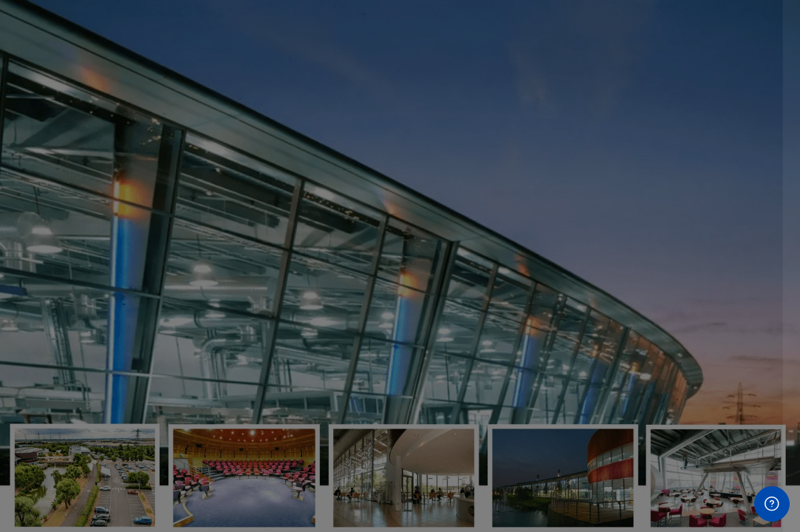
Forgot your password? (725, 420)
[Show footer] (772, 504)
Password (537, 348)
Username (539, 274)
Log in (644, 463)
